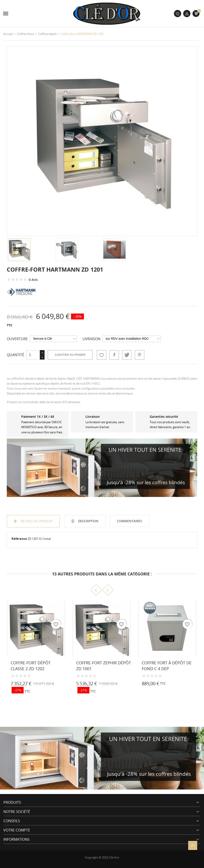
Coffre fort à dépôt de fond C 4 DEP (167, 666)
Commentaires (129, 521)
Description (88, 521)
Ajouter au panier (70, 355)
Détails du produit (36, 521)
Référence (19, 539)
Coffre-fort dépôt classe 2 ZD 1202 (31, 666)
